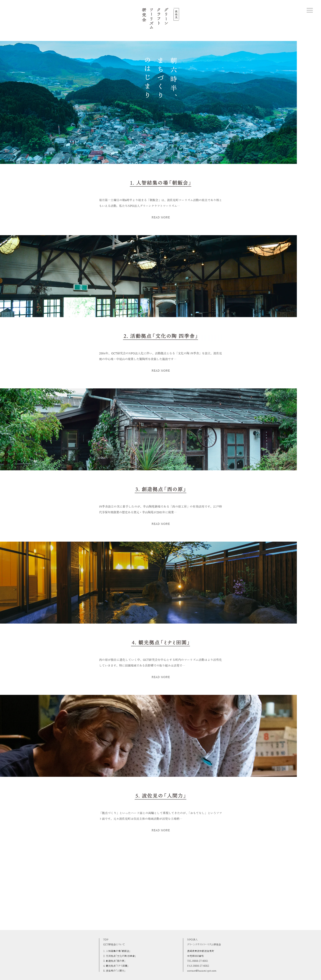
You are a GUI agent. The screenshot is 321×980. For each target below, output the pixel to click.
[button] (310, 10)
